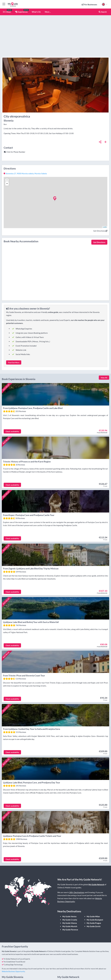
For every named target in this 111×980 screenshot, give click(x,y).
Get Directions (100, 231)
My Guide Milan (93, 899)
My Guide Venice (69, 899)
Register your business (12, 965)
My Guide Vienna (70, 906)
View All (104, 378)
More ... (48, 12)
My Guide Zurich (94, 909)
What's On (36, 12)
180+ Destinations (77, 875)
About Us (63, 965)
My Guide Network (96, 867)
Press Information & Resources (71, 973)
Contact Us (8, 977)
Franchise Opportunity (68, 977)
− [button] (7, 184)
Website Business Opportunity (13, 954)
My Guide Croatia (70, 903)
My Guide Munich (70, 909)
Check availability (12, 429)
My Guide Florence (70, 912)
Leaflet (105, 227)
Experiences (21, 12)
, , (25, 173)
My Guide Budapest (95, 903)
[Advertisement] (80, 39)
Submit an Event (10, 969)
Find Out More (14, 363)
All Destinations (65, 969)
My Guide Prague (94, 906)
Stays (7, 12)
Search (103, 12)
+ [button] (7, 180)
